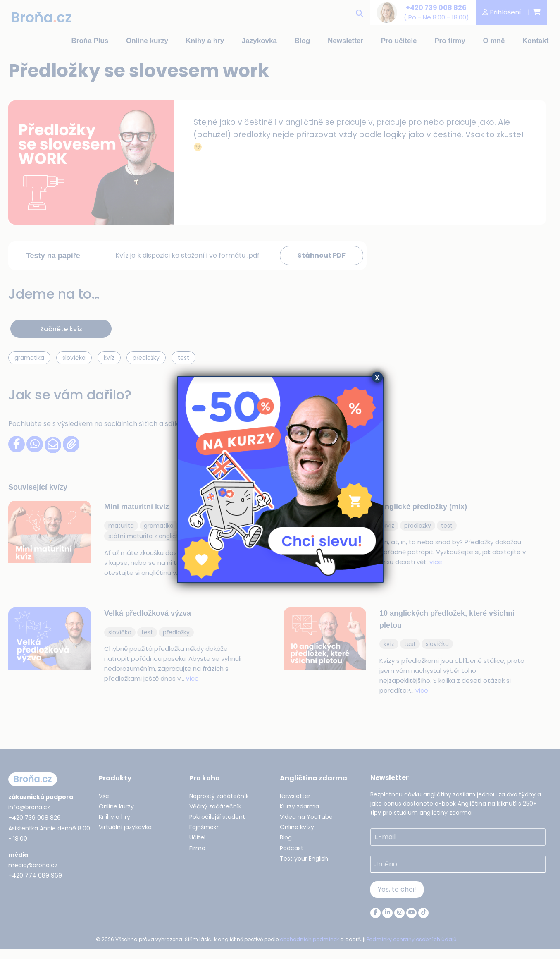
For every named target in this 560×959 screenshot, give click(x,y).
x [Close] (377, 377)
